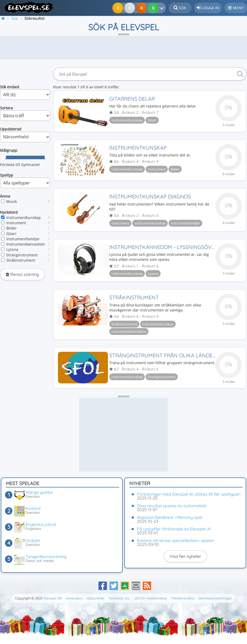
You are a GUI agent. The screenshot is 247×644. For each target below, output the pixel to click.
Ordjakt (33, 540)
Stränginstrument (22, 255)
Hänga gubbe (39, 492)
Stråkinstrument (21, 260)
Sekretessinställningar (215, 598)
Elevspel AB (53, 598)
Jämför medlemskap (150, 598)
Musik (12, 201)
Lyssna (12, 249)
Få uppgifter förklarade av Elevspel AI (174, 529)
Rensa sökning (22, 274)
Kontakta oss (119, 598)
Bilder (12, 228)
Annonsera (74, 598)
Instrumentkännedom (26, 244)
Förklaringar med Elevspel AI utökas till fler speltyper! (189, 494)
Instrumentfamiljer (23, 239)
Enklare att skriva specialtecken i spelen (176, 540)
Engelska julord (41, 524)
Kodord (33, 508)
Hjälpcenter (96, 598)
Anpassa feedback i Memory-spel (170, 517)
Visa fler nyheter (185, 556)
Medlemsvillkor (183, 598)
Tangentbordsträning (46, 557)
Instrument (16, 223)
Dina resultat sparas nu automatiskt (172, 506)
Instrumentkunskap (24, 218)
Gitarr (11, 234)
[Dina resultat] (161, 8)
